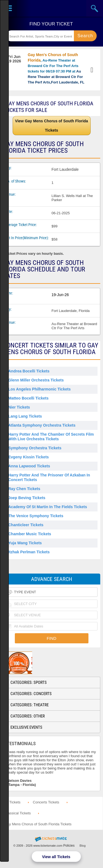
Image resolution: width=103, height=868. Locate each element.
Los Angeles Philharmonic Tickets (39, 389)
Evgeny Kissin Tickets (29, 457)
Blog (83, 846)
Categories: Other (28, 716)
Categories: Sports (29, 682)
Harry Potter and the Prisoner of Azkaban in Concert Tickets (49, 477)
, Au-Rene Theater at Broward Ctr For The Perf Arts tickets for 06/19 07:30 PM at (56, 68)
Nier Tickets (19, 407)
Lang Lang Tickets (25, 416)
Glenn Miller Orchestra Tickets (36, 380)
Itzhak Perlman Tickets (29, 552)
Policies (69, 846)
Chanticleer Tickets (26, 525)
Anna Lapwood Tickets (29, 466)
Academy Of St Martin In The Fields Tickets (48, 507)
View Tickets (92, 70)
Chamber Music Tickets (30, 534)
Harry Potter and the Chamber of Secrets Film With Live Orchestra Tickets (51, 437)
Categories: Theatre (30, 705)
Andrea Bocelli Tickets (29, 371)
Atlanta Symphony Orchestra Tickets (42, 425)
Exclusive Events (26, 727)
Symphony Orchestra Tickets (35, 448)
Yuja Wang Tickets (25, 543)
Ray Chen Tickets (24, 489)
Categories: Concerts (31, 694)
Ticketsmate (51, 8)
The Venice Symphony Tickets (36, 516)
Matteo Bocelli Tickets (28, 398)
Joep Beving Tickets (27, 498)
